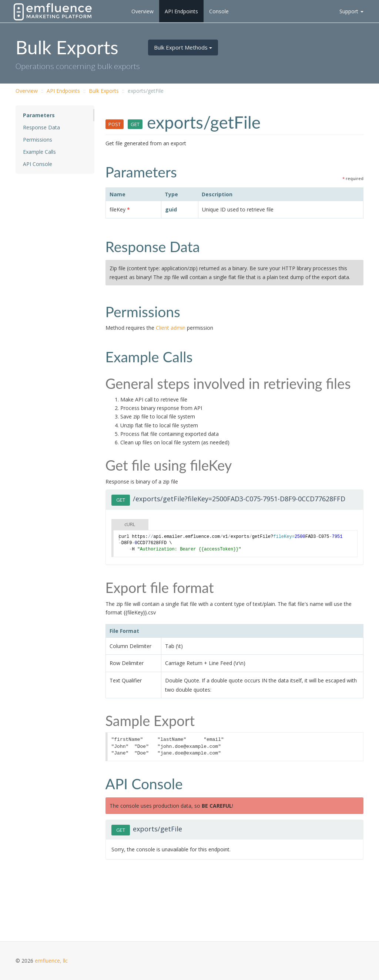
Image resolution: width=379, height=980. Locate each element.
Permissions (38, 140)
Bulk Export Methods (183, 47)
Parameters (39, 115)
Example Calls (39, 152)
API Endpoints (181, 11)
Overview (142, 11)
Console (219, 11)
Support (351, 11)
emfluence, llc (51, 961)
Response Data (41, 127)
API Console (38, 164)
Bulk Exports (104, 91)
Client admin (171, 328)
